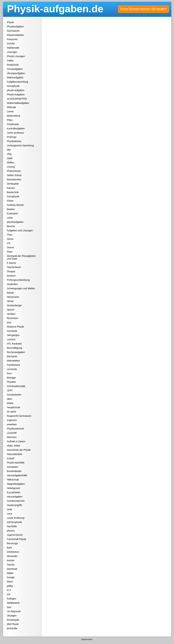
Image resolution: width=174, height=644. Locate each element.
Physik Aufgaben (16, 95)
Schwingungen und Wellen (21, 288)
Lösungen (12, 52)
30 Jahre (12, 412)
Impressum (87, 639)
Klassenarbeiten (15, 35)
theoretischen (14, 179)
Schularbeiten (14, 395)
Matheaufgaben (15, 78)
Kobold (11, 458)
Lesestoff (12, 433)
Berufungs (12, 543)
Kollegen (12, 599)
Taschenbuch (14, 267)
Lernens (11, 339)
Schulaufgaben (15, 69)
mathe (10, 61)
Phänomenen (14, 171)
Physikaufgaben (15, 27)
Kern (10, 373)
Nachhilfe (12, 526)
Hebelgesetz (14, 488)
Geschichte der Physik (19, 450)
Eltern (10, 582)
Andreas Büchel (15, 205)
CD (9, 243)
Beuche (11, 226)
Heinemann (13, 297)
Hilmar (10, 301)
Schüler (11, 44)
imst (9, 322)
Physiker (12, 382)
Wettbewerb (13, 603)
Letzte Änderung (16, 518)
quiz (9, 607)
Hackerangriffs (15, 505)
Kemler (11, 560)
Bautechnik (13, 192)
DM (9, 150)
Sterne (10, 247)
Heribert (11, 314)
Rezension (13, 318)
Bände (10, 293)
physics (11, 531)
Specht (11, 310)
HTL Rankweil (14, 344)
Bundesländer (14, 471)
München (12, 437)
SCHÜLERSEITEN (17, 99)
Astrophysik (13, 196)
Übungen (12, 616)
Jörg (9, 154)
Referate (12, 107)
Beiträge (11, 378)
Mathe (10, 403)
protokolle (12, 628)
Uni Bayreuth (14, 611)
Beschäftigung (15, 348)
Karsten (11, 188)
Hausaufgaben (15, 497)
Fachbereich (14, 365)
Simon (10, 239)
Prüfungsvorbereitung (18, 280)
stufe (10, 509)
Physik (10, 22)
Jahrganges (13, 335)
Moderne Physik (15, 327)
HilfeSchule (13, 480)
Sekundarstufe (15, 454)
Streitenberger (15, 305)
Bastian (11, 209)
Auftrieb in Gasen (16, 441)
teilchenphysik (14, 522)
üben (10, 399)
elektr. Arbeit (14, 446)
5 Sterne (11, 263)
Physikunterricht (15, 429)
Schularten (13, 467)
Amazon (11, 276)
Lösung (11, 167)
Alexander (12, 556)
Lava (10, 514)
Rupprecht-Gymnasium (19, 416)
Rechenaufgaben (16, 352)
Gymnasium (13, 31)
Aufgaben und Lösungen (20, 230)
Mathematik (13, 48)
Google (11, 577)
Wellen (11, 162)
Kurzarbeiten (14, 492)
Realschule (13, 65)
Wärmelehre (13, 361)
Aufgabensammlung (18, 82)
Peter (10, 252)
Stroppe (11, 271)
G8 (9, 594)
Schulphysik (13, 86)
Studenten (12, 284)
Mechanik (12, 356)
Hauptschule (14, 407)
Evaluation (12, 213)
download (12, 569)
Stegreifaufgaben (16, 484)
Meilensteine (14, 116)
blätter (10, 573)
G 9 (9, 590)
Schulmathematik (16, 386)
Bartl (9, 548)
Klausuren (12, 39)
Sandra (11, 565)
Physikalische (14, 141)
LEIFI (10, 390)
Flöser (10, 201)
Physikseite (13, 124)
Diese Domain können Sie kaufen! (143, 9)
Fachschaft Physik (17, 539)
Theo (10, 235)
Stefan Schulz (14, 175)
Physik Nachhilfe (16, 463)
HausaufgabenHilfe (17, 475)
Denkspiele (13, 184)
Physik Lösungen (16, 56)
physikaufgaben (15, 222)
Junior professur (15, 133)
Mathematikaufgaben (18, 103)
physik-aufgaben (16, 90)
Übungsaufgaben (16, 73)
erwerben (12, 424)
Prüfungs (12, 137)
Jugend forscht (15, 535)
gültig (10, 586)
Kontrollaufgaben (16, 128)
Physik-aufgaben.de (55, 9)
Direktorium (13, 552)
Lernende (12, 369)
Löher (10, 218)
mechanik (12, 331)
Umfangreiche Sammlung (20, 145)
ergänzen (12, 420)
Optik (10, 158)
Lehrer (10, 111)
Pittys (10, 120)
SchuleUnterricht (16, 501)
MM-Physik (13, 624)
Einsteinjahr (13, 620)
